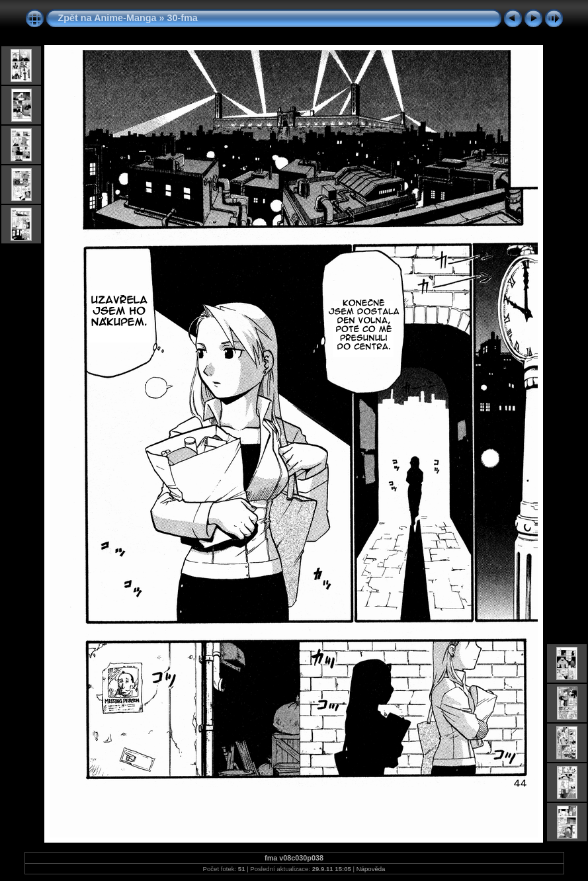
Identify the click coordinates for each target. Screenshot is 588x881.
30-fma (182, 18)
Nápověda (371, 869)
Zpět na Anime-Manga (107, 18)
